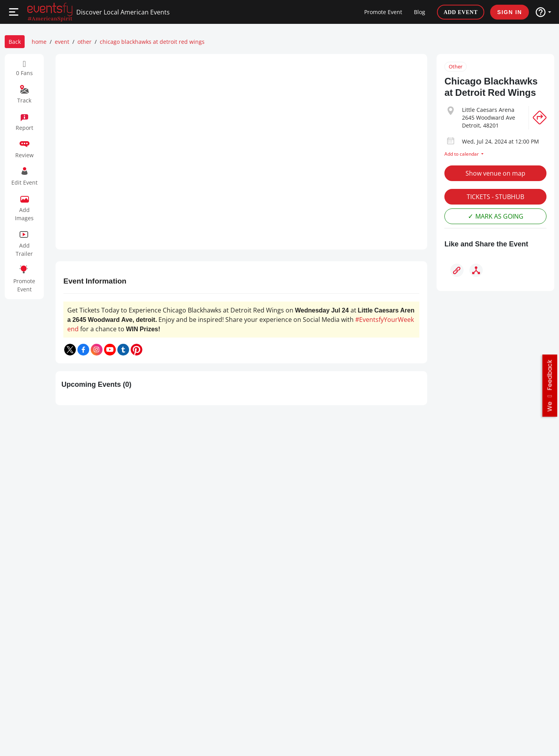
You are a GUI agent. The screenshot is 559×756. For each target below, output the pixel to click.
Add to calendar (462, 154)
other (84, 42)
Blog (420, 12)
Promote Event (383, 12)
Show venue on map (495, 173)
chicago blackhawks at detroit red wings (152, 42)
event (62, 42)
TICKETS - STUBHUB (495, 197)
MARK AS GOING (499, 216)
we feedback (550, 385)
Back (15, 42)
